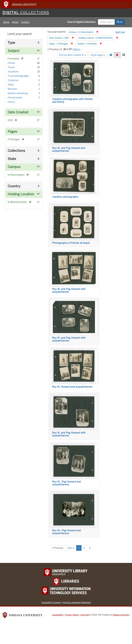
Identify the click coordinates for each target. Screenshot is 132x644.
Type (11, 43)
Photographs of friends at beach (71, 243)
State (12, 159)
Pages (12, 132)
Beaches (12, 89)
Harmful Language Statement (77, 602)
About (15, 22)
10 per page (98, 55)
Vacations (13, 72)
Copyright (85, 615)
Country (14, 186)
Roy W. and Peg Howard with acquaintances (69, 290)
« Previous (58, 548)
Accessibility (58, 615)
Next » (77, 49)
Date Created (18, 112)
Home (6, 22)
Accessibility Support (51, 602)
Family (11, 63)
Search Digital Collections (81, 22)
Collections (16, 151)
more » (11, 102)
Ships (11, 85)
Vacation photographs (65, 197)
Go (120, 22)
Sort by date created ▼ (72, 55)
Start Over (120, 32)
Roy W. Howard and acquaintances (72, 387)
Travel (11, 67)
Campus (14, 167)
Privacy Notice (72, 615)
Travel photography (18, 76)
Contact (25, 22)
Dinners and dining (18, 93)
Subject (14, 51)
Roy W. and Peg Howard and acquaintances (69, 149)
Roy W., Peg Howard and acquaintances (66, 483)
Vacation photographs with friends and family (72, 100)
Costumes (13, 80)
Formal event (15, 98)
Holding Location (21, 194)
